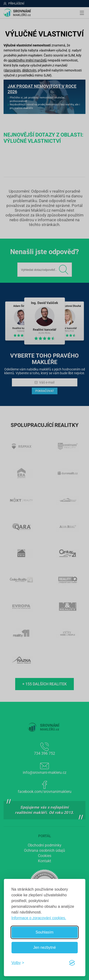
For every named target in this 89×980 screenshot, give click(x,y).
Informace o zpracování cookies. (39, 918)
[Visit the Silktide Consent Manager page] (72, 963)
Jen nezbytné (44, 947)
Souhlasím (45, 932)
